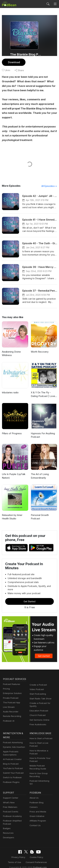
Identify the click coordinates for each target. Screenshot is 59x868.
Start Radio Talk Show (40, 695)
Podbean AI (8, 722)
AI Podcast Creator (12, 757)
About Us (34, 793)
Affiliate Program (37, 816)
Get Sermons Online (39, 717)
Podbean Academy (12, 812)
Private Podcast (10, 699)
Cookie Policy (28, 853)
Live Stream (8, 708)
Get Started (30, 598)
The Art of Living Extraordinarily (39, 476)
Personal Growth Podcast (40, 517)
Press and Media (37, 807)
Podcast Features (11, 685)
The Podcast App (11, 703)
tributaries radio (10, 393)
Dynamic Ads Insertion (13, 744)
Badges (7, 824)
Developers (8, 833)
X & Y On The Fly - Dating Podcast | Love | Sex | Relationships (43, 395)
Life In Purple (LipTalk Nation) (13, 476)
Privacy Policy (11, 853)
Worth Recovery (39, 352)
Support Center (10, 793)
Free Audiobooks (37, 721)
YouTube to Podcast (12, 766)
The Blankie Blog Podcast (26, 54)
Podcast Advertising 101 (41, 778)
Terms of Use (44, 853)
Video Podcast (36, 686)
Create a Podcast (38, 682)
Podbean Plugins (11, 779)
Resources (8, 828)
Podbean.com (39, 862)
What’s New (8, 798)
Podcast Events (10, 807)
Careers (33, 803)
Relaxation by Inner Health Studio (12, 517)
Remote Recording (12, 717)
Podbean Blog (36, 798)
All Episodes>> (50, 186)
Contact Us (35, 821)
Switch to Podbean (12, 775)
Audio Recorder (10, 713)
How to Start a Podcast (40, 736)
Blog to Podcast (10, 761)
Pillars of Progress (11, 434)
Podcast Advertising (12, 740)
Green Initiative (37, 812)
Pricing (6, 690)
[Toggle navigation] (55, 4)
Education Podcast (38, 708)
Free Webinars (10, 803)
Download (14, 62)
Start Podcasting (37, 691)
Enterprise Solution (12, 694)
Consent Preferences (27, 857)
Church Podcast (37, 712)
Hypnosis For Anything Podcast (43, 435)
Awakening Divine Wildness (11, 354)
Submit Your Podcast (13, 770)
